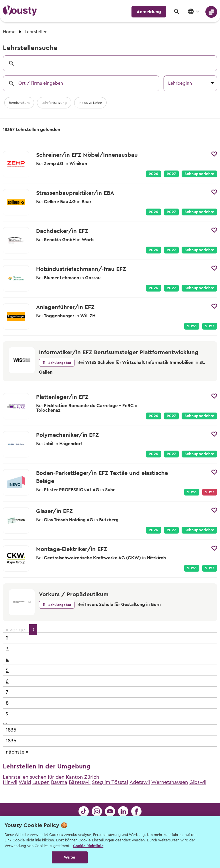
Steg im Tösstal (110, 782)
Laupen (41, 782)
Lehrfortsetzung (54, 103)
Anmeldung (149, 12)
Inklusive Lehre (90, 103)
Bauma (59, 782)
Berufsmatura (19, 103)
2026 (153, 174)
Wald (25, 782)
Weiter (70, 857)
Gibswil (198, 782)
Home (9, 32)
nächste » (17, 752)
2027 (171, 174)
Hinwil (10, 782)
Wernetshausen (170, 782)
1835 (11, 730)
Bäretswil (80, 782)
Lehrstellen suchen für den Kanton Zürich (51, 777)
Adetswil (140, 782)
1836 (11, 741)
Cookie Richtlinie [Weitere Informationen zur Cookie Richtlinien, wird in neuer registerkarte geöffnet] (88, 846)
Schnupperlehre (199, 174)
